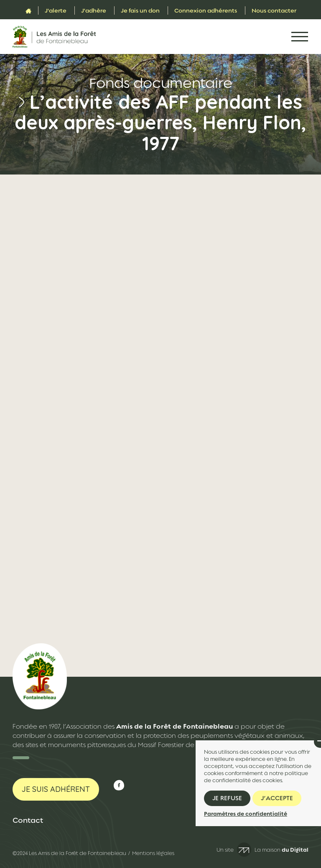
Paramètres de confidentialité (246, 814)
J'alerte (56, 10)
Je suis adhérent (56, 789)
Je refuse (227, 798)
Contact (28, 820)
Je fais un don (140, 10)
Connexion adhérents (206, 10)
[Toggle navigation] (300, 37)
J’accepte (277, 798)
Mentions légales (153, 853)
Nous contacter (274, 10)
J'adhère (94, 10)
